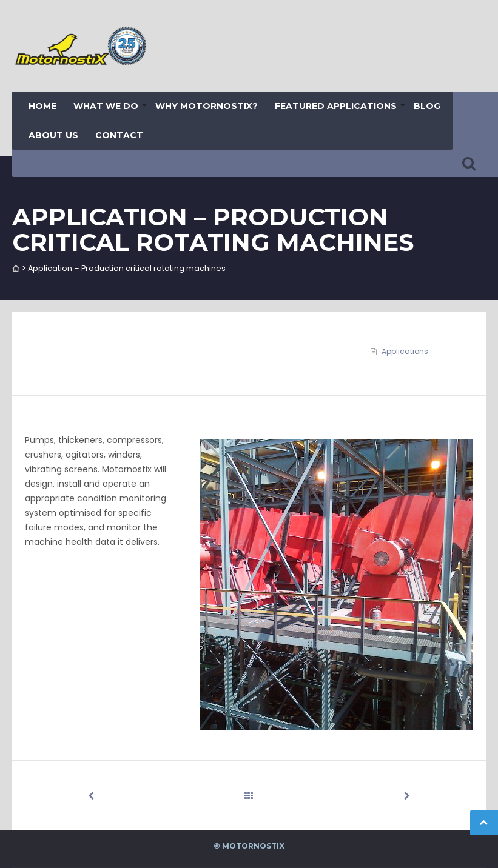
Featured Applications (336, 106)
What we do (106, 106)
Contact (119, 135)
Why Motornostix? (207, 106)
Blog (427, 106)
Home (42, 106)
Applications (405, 351)
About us (53, 135)
